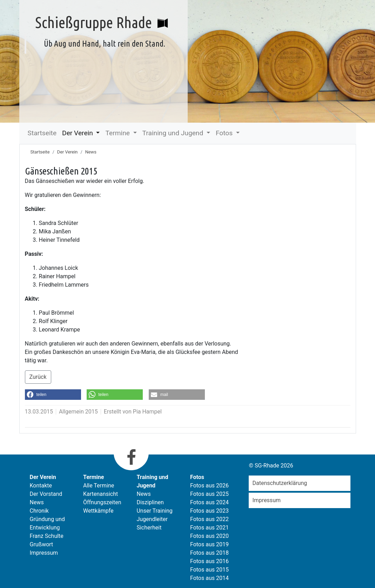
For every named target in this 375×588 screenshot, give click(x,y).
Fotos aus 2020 (209, 536)
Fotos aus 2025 (209, 494)
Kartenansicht (101, 494)
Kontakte (41, 486)
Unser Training (154, 511)
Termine (118, 133)
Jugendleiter (152, 519)
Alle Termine (99, 486)
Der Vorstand (46, 494)
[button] (53, 395)
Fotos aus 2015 (209, 570)
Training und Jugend (174, 133)
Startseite (42, 133)
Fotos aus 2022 (209, 519)
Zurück (38, 377)
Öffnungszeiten (102, 502)
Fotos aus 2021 (209, 528)
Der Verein (78, 133)
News (91, 152)
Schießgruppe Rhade (93, 22)
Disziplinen (150, 502)
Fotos (225, 133)
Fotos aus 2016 (209, 561)
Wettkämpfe (98, 511)
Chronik (39, 511)
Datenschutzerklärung (280, 483)
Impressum (44, 553)
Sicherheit (149, 528)
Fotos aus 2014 (209, 578)
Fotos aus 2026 (209, 486)
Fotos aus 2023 (209, 511)
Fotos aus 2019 (209, 544)
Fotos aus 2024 (209, 502)
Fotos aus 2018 (209, 553)
